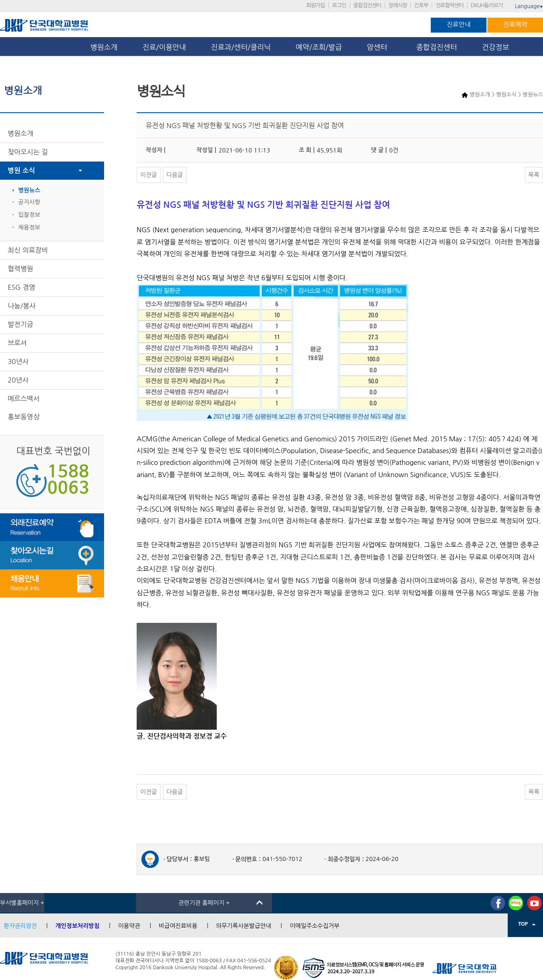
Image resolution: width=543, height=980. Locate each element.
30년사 (18, 361)
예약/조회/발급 (319, 47)
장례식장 (398, 5)
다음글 (175, 175)
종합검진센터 (367, 5)
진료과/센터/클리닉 (241, 47)
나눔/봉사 (22, 306)
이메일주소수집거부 (314, 926)
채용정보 (29, 227)
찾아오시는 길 (28, 152)
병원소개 (104, 47)
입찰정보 (29, 215)
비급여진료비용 (178, 926)
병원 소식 (21, 170)
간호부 (421, 5)
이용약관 (129, 926)
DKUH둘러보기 (487, 5)
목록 (534, 175)
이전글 (149, 175)
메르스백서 (24, 399)
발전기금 (20, 324)
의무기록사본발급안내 (243, 926)
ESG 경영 (21, 287)
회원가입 (316, 5)
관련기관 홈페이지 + (204, 903)
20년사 (18, 380)
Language (529, 6)
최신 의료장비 (28, 250)
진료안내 (459, 24)
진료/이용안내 (164, 47)
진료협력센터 (449, 5)
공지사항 (29, 202)
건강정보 (495, 47)
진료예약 (515, 24)
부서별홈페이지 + (22, 903)
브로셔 (17, 343)
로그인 (339, 5)
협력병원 (20, 269)
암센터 (379, 47)
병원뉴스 (29, 190)
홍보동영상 (24, 417)
